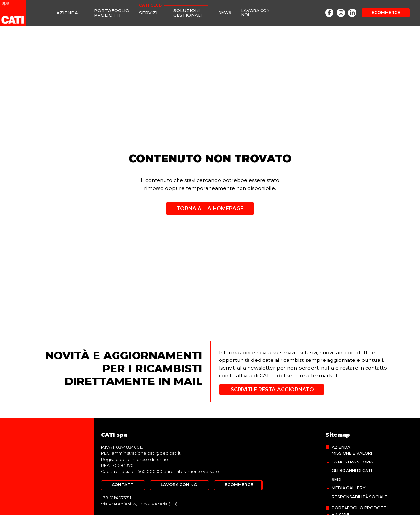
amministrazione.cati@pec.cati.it (146, 453)
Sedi (336, 479)
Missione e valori (352, 453)
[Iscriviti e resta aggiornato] (271, 390)
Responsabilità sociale (359, 497)
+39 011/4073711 (116, 498)
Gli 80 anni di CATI (352, 471)
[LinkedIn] (352, 13)
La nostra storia (352, 462)
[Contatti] (123, 485)
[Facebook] (329, 13)
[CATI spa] (13, 13)
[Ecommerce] (386, 13)
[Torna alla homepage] (210, 206)
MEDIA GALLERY (348, 488)
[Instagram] (341, 13)
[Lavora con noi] (259, 13)
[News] (225, 13)
